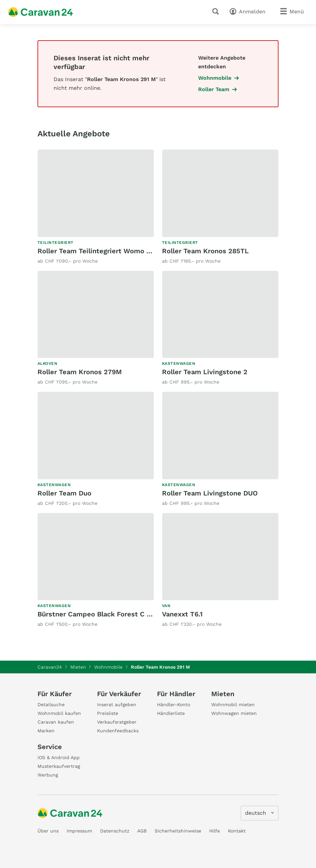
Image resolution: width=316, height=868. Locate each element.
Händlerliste (171, 713)
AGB (142, 831)
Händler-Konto (174, 705)
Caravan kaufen (56, 722)
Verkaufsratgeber (117, 722)
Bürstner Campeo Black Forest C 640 (98, 614)
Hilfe (215, 831)
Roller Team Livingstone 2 (205, 372)
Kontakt (237, 831)
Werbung (48, 775)
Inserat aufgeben (117, 705)
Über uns (48, 831)
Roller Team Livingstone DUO (210, 493)
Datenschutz (115, 831)
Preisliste (108, 713)
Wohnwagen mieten (234, 713)
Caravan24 (50, 667)
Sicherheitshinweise (178, 831)
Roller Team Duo (64, 493)
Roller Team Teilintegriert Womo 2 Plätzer (106, 251)
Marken (46, 731)
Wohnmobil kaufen (59, 713)
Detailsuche (51, 705)
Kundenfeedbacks (118, 731)
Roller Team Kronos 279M (80, 372)
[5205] (260, 813)
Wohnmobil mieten (233, 705)
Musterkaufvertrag (59, 766)
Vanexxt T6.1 (182, 614)
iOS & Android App (59, 757)
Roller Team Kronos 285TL (205, 251)
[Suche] (217, 11)
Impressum (79, 831)
